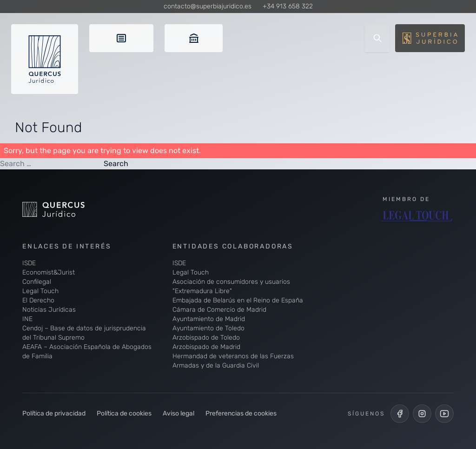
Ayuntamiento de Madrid (209, 319)
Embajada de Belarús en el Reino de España (238, 300)
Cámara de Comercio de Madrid (219, 310)
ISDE (29, 263)
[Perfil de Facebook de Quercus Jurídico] (400, 414)
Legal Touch (40, 291)
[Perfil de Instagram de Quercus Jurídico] (422, 414)
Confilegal (37, 282)
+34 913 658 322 (288, 6)
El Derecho (38, 300)
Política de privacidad (54, 413)
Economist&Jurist (49, 272)
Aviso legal (178, 413)
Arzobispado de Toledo (206, 338)
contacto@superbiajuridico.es (208, 6)
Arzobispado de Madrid (206, 347)
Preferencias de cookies (241, 413)
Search (116, 164)
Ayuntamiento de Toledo (208, 328)
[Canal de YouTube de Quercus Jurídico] (444, 414)
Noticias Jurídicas (49, 310)
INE (27, 319)
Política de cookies (124, 413)
